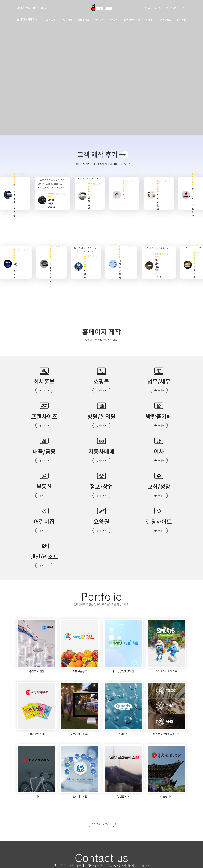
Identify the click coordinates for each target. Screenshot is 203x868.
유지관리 (182, 8)
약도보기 (81, 822)
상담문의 (116, 858)
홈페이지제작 (29, 19)
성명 (111, 820)
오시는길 (158, 8)
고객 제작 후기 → (102, 154)
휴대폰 (154, 820)
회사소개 (148, 8)
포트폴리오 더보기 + (102, 762)
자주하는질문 (170, 8)
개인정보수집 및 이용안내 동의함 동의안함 (123, 846)
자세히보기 (152, 846)
